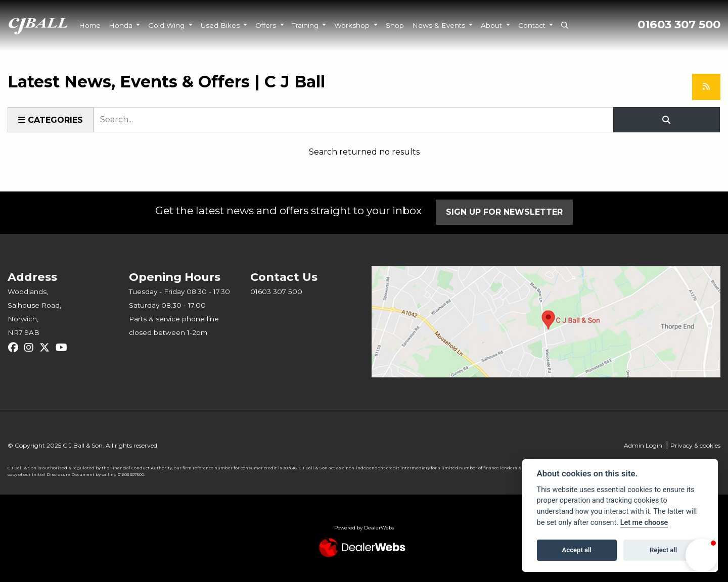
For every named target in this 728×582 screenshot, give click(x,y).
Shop (395, 25)
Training (306, 25)
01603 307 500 (679, 25)
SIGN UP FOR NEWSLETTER (504, 212)
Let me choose (644, 523)
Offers (267, 25)
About (492, 25)
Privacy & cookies (695, 445)
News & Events (440, 25)
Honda (122, 25)
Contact (533, 25)
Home (90, 25)
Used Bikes (221, 25)
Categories (51, 120)
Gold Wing (167, 25)
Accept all (577, 550)
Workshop (353, 25)
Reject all (663, 550)
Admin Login (643, 445)
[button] (702, 555)
